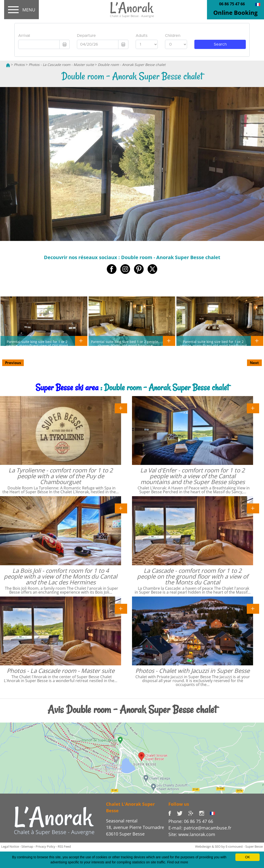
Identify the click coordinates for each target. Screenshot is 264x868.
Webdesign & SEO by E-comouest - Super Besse (229, 846)
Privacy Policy (45, 846)
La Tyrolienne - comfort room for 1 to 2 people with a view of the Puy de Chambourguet (61, 476)
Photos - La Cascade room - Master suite (61, 65)
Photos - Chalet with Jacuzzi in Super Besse (193, 671)
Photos (19, 65)
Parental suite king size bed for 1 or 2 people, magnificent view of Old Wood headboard (37, 345)
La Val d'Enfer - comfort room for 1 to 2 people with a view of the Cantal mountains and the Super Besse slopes (193, 476)
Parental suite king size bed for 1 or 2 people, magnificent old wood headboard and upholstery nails (213, 345)
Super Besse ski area (67, 387)
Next (254, 363)
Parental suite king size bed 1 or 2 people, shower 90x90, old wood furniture (125, 343)
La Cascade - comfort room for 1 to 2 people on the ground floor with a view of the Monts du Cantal (193, 576)
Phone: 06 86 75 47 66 (191, 821)
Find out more (178, 862)
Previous (13, 363)
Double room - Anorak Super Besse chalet (132, 65)
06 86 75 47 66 (232, 4)
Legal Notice (10, 846)
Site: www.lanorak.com (192, 834)
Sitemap (27, 846)
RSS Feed (64, 846)
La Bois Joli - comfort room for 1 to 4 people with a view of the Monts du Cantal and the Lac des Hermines (61, 576)
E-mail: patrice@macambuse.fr (200, 828)
